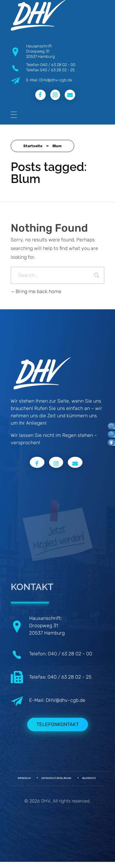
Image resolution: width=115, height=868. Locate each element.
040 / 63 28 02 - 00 (58, 65)
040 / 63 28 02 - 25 (57, 70)
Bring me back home (36, 291)
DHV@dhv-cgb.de (65, 700)
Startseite (33, 146)
